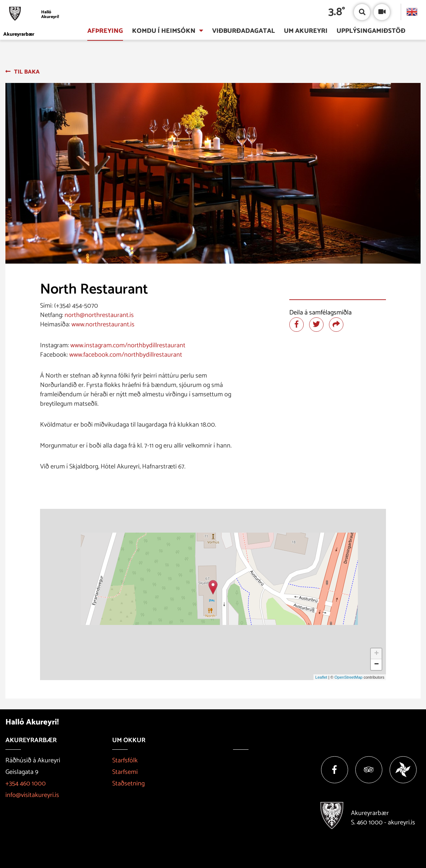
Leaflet (321, 677)
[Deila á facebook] (297, 325)
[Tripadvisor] (369, 770)
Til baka (27, 72)
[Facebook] (335, 770)
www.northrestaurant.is (103, 325)
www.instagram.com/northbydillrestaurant (128, 345)
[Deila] (336, 325)
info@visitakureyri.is (32, 795)
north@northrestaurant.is (99, 315)
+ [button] (376, 654)
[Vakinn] (403, 770)
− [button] (376, 665)
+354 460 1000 (26, 784)
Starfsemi (125, 772)
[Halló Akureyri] (33, 15)
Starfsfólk (125, 761)
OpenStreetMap (348, 677)
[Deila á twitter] (316, 325)
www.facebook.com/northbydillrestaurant (126, 355)
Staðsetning (128, 784)
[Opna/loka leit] (362, 12)
